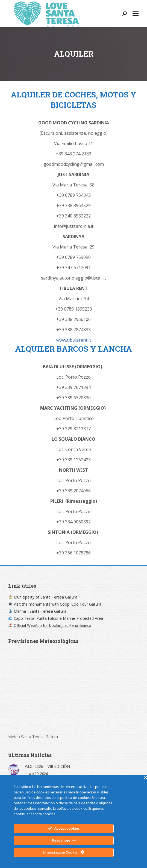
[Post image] (14, 770)
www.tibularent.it (74, 340)
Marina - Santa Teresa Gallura (37, 611)
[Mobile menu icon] (136, 14)
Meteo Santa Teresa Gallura (33, 737)
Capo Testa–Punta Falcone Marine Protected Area (56, 618)
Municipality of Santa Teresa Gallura (43, 597)
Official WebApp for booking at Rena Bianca (50, 625)
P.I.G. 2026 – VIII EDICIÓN (47, 766)
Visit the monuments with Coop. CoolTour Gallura (55, 604)
